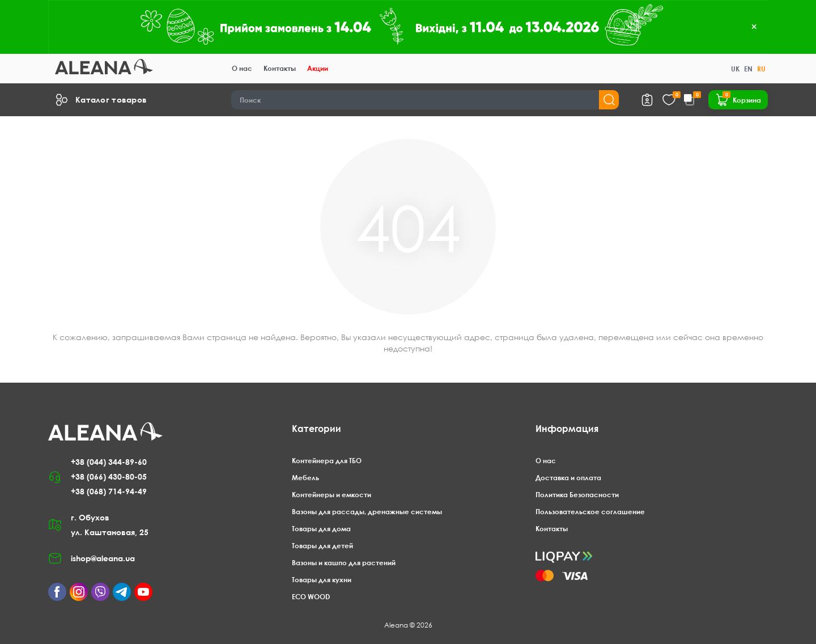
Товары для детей (322, 546)
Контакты (280, 68)
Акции (318, 68)
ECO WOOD (311, 597)
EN (748, 69)
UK (735, 69)
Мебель (305, 478)
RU (761, 69)
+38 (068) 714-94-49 (109, 491)
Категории (316, 429)
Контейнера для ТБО (327, 461)
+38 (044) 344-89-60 (109, 462)
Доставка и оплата (568, 478)
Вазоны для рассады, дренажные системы (367, 512)
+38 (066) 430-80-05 (109, 476)
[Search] (426, 100)
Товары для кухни (322, 580)
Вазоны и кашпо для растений (344, 563)
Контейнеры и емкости (331, 495)
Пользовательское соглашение (590, 512)
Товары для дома (321, 529)
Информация (567, 429)
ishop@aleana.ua (103, 558)
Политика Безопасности (577, 495)
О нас (242, 68)
